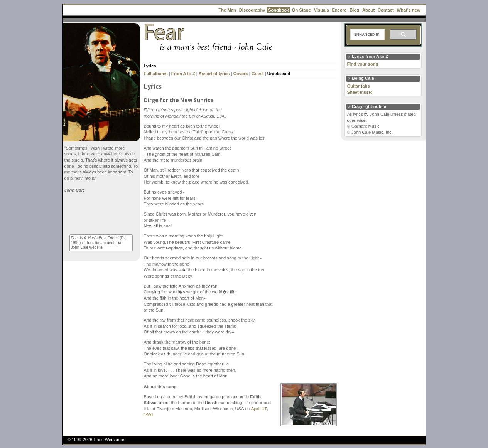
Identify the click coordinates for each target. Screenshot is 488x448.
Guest (258, 74)
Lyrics (150, 66)
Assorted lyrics (214, 74)
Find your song (363, 64)
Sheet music (360, 92)
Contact (386, 10)
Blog (354, 10)
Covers (241, 74)
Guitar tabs (359, 86)
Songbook (279, 10)
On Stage (301, 10)
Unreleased (279, 74)
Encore (339, 10)
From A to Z (183, 74)
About (368, 10)
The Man (227, 10)
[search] (367, 35)
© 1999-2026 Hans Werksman (96, 440)
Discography (252, 10)
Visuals (322, 10)
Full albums (156, 74)
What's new (409, 10)
